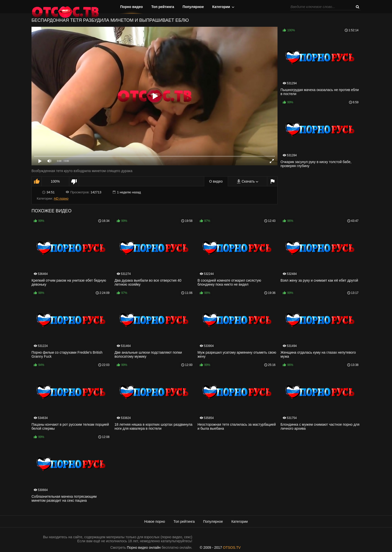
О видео (216, 181)
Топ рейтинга (163, 7)
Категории (221, 7)
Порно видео (132, 7)
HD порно (61, 198)
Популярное (193, 7)
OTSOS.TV (232, 547)
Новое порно (155, 521)
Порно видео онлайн (144, 547)
